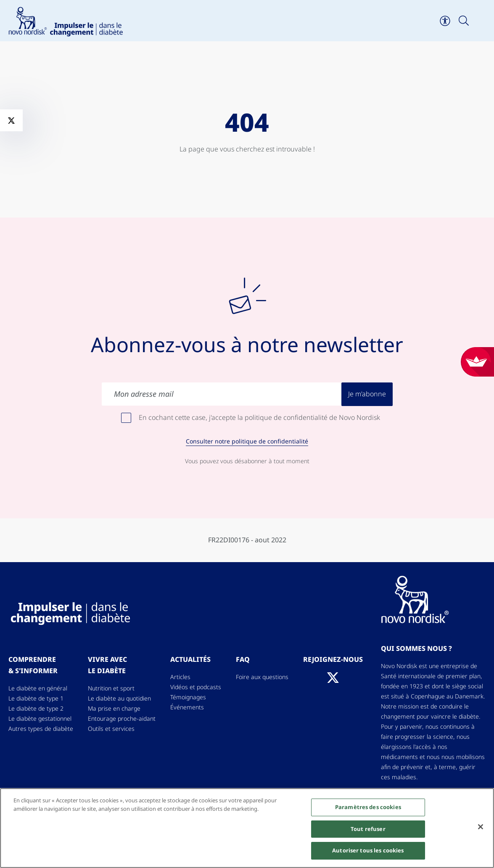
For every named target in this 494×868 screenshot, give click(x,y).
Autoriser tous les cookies (368, 851)
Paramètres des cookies (368, 807)
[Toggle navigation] (482, 21)
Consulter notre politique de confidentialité (247, 441)
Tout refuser (368, 829)
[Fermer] (481, 827)
